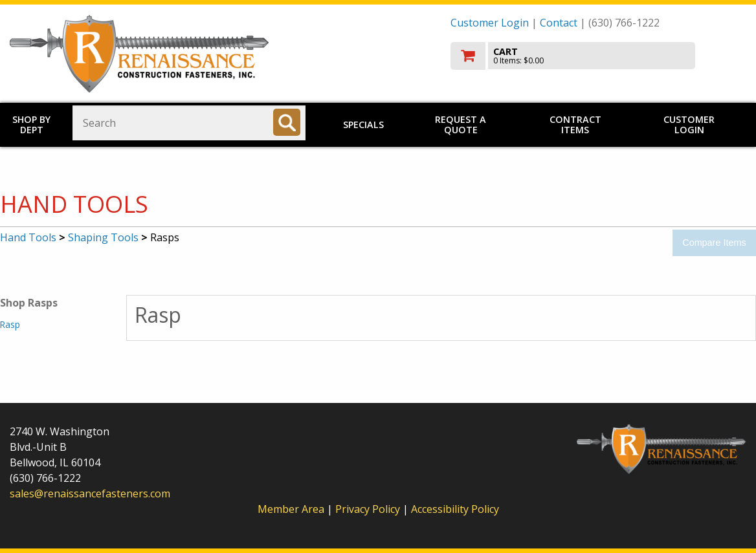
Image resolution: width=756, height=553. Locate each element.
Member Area (291, 509)
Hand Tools (28, 237)
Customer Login (490, 23)
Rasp (10, 324)
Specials (363, 125)
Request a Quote (461, 125)
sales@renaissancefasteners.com (90, 493)
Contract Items (575, 125)
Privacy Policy (369, 509)
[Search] (287, 122)
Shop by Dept (31, 125)
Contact (559, 23)
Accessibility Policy (455, 509)
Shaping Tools (103, 237)
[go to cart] (598, 56)
